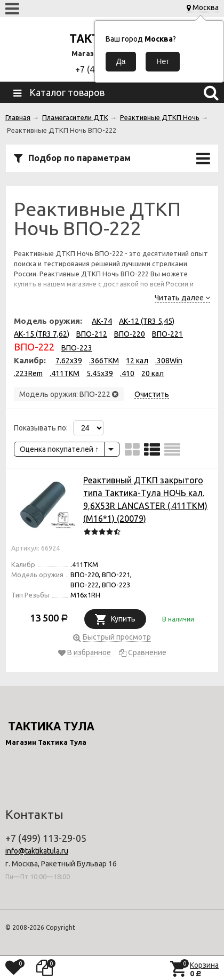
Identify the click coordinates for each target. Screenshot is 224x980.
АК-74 (102, 321)
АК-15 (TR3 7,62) (42, 334)
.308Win (169, 361)
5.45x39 (100, 373)
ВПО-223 (77, 348)
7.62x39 (69, 361)
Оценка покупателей (59, 449)
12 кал (137, 361)
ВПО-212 (92, 334)
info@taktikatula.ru (37, 851)
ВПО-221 (167, 334)
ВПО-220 (130, 334)
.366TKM (104, 361)
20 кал (153, 373)
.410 (127, 373)
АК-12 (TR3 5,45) (147, 321)
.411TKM (65, 373)
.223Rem (28, 373)
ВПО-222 (34, 347)
